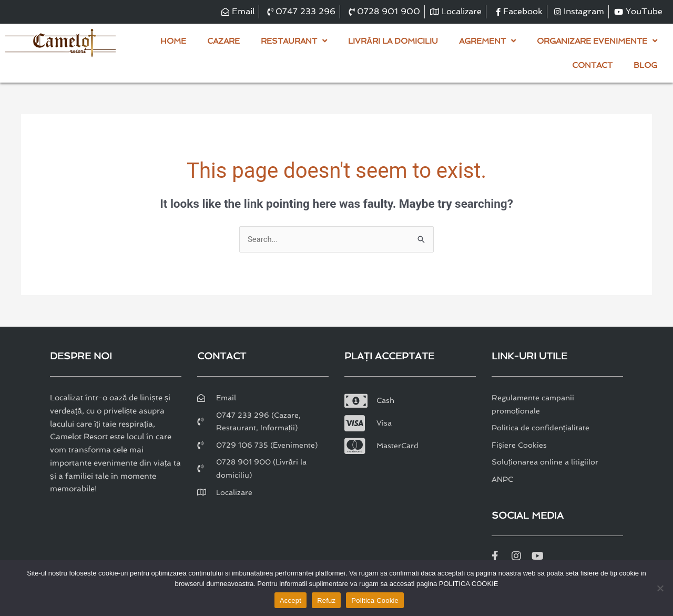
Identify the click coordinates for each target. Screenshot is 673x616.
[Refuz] (660, 588)
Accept (290, 600)
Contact (592, 65)
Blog (645, 65)
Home (173, 41)
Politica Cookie (375, 600)
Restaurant (294, 41)
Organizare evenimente (597, 41)
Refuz (326, 600)
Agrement (487, 41)
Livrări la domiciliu (393, 41)
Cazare (223, 41)
